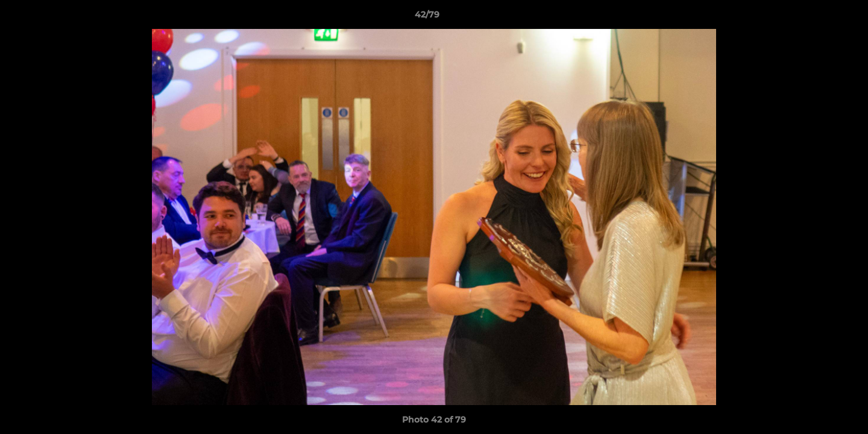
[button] (817, 17)
